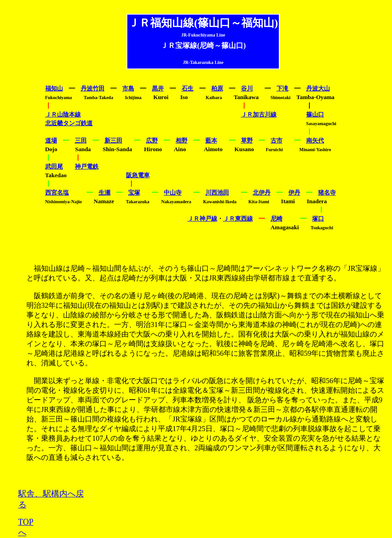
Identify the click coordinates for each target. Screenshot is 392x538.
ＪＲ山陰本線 (63, 114)
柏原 (217, 88)
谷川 (247, 88)
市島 (128, 88)
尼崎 (277, 219)
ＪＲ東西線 (238, 219)
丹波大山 (318, 88)
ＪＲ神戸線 (202, 219)
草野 (247, 140)
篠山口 (315, 114)
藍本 (211, 140)
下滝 (282, 88)
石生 (188, 88)
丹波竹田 (93, 88)
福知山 (54, 88)
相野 (182, 140)
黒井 (158, 88)
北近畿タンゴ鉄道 (69, 123)
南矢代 (315, 140)
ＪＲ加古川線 (259, 114)
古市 (277, 140)
